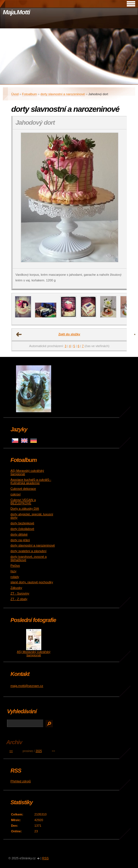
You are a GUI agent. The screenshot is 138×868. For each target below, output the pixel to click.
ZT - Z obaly (19, 599)
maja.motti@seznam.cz (27, 686)
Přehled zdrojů (21, 781)
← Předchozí (19, 334)
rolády (15, 577)
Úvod (15, 94)
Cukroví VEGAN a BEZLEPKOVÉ (23, 502)
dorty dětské (19, 534)
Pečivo (15, 566)
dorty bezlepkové (22, 523)
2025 (39, 751)
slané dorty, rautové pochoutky (32, 582)
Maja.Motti (16, 12)
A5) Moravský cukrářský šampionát (34, 653)
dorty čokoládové (22, 529)
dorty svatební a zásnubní (28, 551)
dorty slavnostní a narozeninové (63, 94)
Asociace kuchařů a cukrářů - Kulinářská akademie (31, 481)
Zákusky (16, 588)
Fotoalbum (30, 94)
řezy (13, 571)
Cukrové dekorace (23, 489)
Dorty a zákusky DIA (25, 509)
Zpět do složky (69, 334)
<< (11, 751)
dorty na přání (20, 540)
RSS (45, 858)
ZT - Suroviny (20, 593)
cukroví (15, 494)
